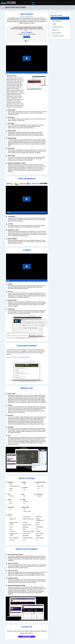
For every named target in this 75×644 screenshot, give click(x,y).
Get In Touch (27, 638)
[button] (25, 41)
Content (54, 24)
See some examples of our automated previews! (18, 357)
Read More (27, 37)
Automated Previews (57, 27)
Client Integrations (57, 21)
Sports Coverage (56, 33)
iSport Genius (56, 18)
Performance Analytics (58, 36)
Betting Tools (55, 30)
